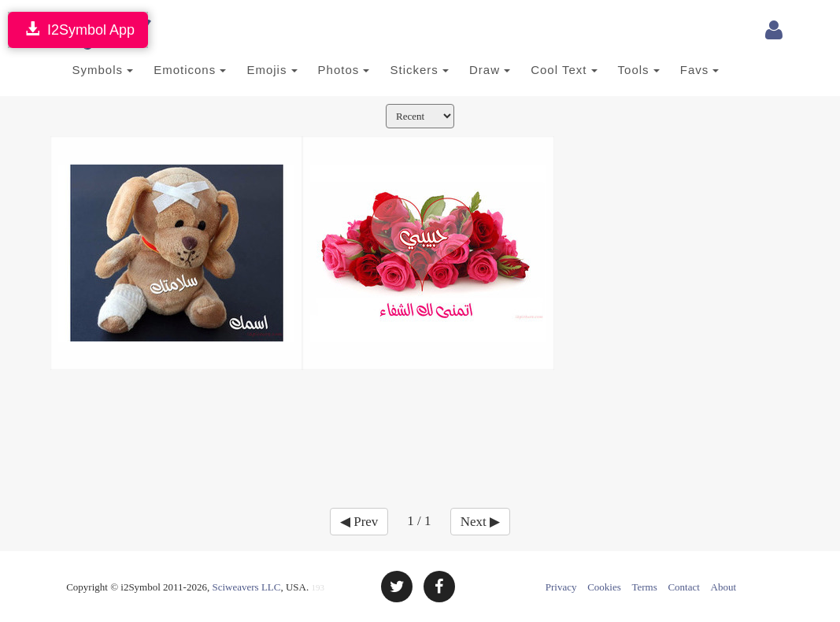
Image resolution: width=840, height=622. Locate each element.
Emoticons (190, 70)
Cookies (604, 587)
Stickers (419, 70)
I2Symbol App (78, 30)
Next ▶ (480, 522)
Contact (683, 587)
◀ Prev (359, 522)
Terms (644, 587)
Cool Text (564, 70)
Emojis (272, 70)
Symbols (103, 70)
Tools (639, 70)
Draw (490, 70)
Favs (700, 70)
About (724, 587)
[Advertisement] (420, 429)
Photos (344, 70)
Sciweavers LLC (246, 587)
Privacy (561, 587)
